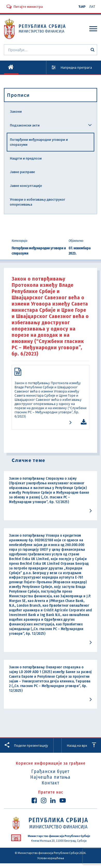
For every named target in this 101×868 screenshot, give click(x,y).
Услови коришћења (51, 858)
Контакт (51, 783)
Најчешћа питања (51, 777)
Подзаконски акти (25, 125)
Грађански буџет (51, 771)
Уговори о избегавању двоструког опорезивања (38, 202)
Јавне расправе (22, 172)
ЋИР (82, 7)
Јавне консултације (26, 186)
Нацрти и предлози (26, 158)
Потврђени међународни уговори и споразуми (39, 142)
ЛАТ (92, 7)
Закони (16, 111)
